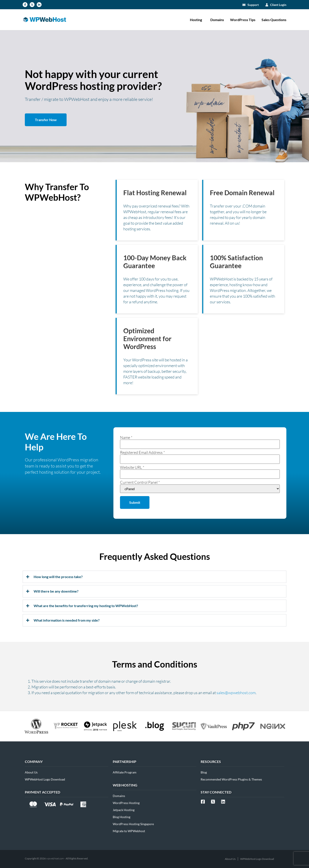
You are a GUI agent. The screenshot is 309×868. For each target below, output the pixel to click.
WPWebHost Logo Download (45, 779)
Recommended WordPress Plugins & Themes (231, 779)
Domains (217, 20)
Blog (204, 772)
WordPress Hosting (126, 803)
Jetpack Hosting (124, 810)
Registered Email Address (142, 452)
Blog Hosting (122, 817)
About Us (31, 772)
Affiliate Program (125, 772)
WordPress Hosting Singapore (133, 824)
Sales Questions (274, 20)
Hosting (197, 20)
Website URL (132, 467)
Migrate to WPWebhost (129, 831)
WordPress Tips (243, 20)
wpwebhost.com (55, 858)
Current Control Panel (140, 482)
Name (126, 437)
